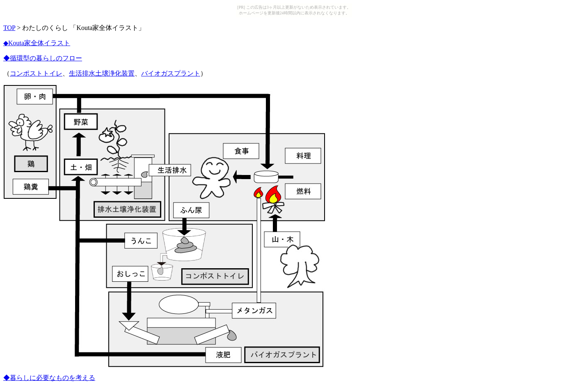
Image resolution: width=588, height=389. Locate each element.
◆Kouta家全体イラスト (37, 43)
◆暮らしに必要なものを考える (49, 378)
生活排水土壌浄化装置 (102, 73)
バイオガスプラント (171, 73)
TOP (9, 28)
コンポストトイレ (36, 73)
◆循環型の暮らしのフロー (43, 58)
